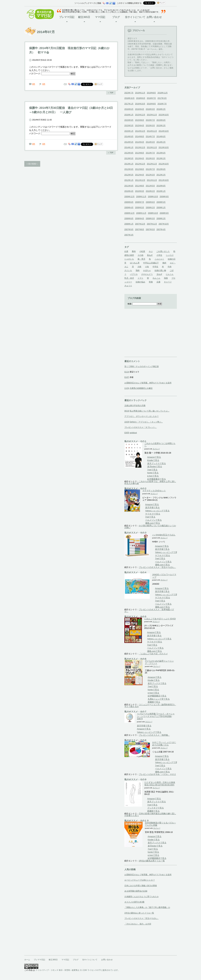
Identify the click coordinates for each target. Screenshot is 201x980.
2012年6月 (161, 169)
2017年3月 (162, 98)
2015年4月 (140, 126)
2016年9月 (151, 104)
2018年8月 (141, 98)
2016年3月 (150, 109)
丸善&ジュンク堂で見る (159, 699)
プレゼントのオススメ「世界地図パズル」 (149, 610)
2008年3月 (150, 219)
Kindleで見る (153, 460)
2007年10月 (164, 224)
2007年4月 (161, 229)
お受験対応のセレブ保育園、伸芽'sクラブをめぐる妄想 (148, 383)
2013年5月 (129, 158)
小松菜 (142, 251)
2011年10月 (164, 180)
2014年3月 (150, 142)
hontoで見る (153, 473)
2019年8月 (151, 93)
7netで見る (152, 470)
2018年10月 (129, 98)
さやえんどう (147, 274)
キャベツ (168, 282)
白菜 (126, 251)
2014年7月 (150, 137)
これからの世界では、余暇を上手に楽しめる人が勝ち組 (150, 482)
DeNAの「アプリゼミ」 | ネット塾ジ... (146, 422)
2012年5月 (129, 175)
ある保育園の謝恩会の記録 (136, 891)
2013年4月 (140, 158)
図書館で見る (154, 702)
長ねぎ (150, 255)
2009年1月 (161, 208)
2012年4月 (140, 175)
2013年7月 (150, 153)
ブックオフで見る (156, 808)
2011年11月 (152, 180)
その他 (140, 255)
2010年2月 (150, 191)
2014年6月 (161, 137)
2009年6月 (150, 202)
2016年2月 (161, 109)
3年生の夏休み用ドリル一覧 (152, 861)
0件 (34, 84)
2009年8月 (129, 202)
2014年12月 (140, 131)
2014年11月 (152, 131)
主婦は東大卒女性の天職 (135, 406)
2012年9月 (129, 169)
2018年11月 (163, 93)
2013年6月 (161, 153)
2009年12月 (129, 197)
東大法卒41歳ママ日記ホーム (42, 14)
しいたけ (170, 255)
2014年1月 (129, 147)
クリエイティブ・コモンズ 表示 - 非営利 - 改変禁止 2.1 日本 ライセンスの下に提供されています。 (78, 970)
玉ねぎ (159, 274)
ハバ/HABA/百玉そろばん (164, 535)
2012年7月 (150, 169)
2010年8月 (161, 186)
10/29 (127, 422)
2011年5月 (150, 186)
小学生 (159, 255)
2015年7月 (150, 120)
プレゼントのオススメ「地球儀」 (154, 735)
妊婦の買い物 (160, 270)
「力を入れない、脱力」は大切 (138, 924)
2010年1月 (161, 191)
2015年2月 (161, 126)
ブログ (116, 17)
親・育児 (141, 259)
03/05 (127, 433)
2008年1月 (129, 224)
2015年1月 (129, 131)
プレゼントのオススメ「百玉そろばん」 (157, 567)
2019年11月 (140, 93)
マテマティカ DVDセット (154, 491)
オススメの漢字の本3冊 (135, 902)
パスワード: (49, 74)
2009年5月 (161, 202)
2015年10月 (164, 115)
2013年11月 (152, 147)
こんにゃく (159, 259)
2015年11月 (152, 115)
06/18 (127, 411)
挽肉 (164, 263)
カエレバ (154, 494)
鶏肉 (138, 270)
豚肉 (134, 251)
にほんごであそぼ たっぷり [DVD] (160, 619)
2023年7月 (129, 93)
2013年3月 (150, 158)
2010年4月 (129, 191)
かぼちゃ (147, 270)
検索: (130, 304)
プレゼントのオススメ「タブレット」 (141, 427)
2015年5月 (129, 126)
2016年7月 (162, 104)
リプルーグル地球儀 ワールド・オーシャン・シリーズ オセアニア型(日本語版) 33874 (156, 716)
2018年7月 (151, 98)
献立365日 (84, 17)
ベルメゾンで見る (153, 520)
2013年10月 (164, 147)
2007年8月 (140, 229)
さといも (128, 270)
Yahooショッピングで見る (158, 511)
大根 (139, 267)
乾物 (151, 282)
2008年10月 (153, 213)
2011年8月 (140, 186)
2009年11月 (141, 197)
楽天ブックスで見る (157, 463)
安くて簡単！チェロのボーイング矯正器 (142, 366)
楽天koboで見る (155, 466)
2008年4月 (140, 219)
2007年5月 (150, 229)
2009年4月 (129, 208)
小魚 (147, 267)
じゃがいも (129, 259)
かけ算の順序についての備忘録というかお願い (150, 527)
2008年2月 (161, 219)
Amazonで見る (154, 457)
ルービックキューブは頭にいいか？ (140, 880)
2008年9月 (164, 213)
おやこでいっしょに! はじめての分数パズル (164, 744)
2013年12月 (140, 147)
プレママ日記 (67, 17)
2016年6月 (129, 109)
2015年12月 (140, 115)
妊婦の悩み (140, 282)
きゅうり (128, 286)
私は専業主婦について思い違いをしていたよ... (150, 411)
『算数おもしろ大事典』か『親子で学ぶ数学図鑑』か (147, 907)
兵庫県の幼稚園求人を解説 (141, 388)
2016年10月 (140, 104)
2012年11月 (152, 164)
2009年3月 (140, 208)
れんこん (157, 278)
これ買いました (163, 251)
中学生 (155, 267)
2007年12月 (140, 224)
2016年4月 (140, 109)
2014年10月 (164, 131)
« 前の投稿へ (32, 164)
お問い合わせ (154, 17)
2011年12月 (140, 180)
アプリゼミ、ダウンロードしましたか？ (142, 416)
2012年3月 (150, 175)
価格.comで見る (153, 523)
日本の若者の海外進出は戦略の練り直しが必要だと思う (150, 814)
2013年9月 (129, 153)
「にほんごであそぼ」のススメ (153, 654)
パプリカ (134, 274)
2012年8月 (140, 169)
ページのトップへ (111, 93)
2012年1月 (129, 180)
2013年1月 (129, 164)
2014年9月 (129, 137)
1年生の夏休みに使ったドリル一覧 (139, 913)
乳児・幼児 (129, 278)
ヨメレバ (156, 449)
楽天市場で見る (152, 507)
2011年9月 (129, 186)
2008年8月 (129, 219)
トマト (140, 278)
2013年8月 (140, 153)
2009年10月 (153, 197)
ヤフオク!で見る (153, 514)
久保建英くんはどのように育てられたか (142, 897)
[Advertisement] (148, 337)
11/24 (127, 388)
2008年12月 (129, 213)
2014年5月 (129, 142)
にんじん (170, 274)
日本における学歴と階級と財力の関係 (141, 886)
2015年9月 (129, 120)
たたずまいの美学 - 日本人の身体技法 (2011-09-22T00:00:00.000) (160, 784)
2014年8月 (140, 137)
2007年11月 (152, 224)
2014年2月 (161, 142)
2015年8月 (140, 120)
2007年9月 (129, 229)
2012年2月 (161, 175)
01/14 (127, 372)
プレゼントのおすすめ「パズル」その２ (157, 774)
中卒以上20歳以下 (151, 263)
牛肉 (170, 267)
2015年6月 (161, 120)
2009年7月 (140, 202)
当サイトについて (135, 17)
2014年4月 (140, 142)
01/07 (127, 377)
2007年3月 (129, 235)
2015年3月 (150, 126)
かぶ (151, 251)
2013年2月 (161, 158)
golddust (133, 433)
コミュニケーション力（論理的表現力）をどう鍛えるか (150, 705)
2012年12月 (140, 164)
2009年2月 (150, 208)
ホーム (27, 960)
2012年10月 (164, 164)
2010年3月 (140, 191)
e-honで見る (153, 476)
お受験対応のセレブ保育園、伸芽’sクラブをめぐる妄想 (148, 875)
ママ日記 (100, 17)
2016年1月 (129, 115)
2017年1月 (129, 104)
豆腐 (158, 282)
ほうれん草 (135, 263)
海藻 (166, 278)
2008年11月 (141, 213)
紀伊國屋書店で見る (157, 479)
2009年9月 (164, 197)
